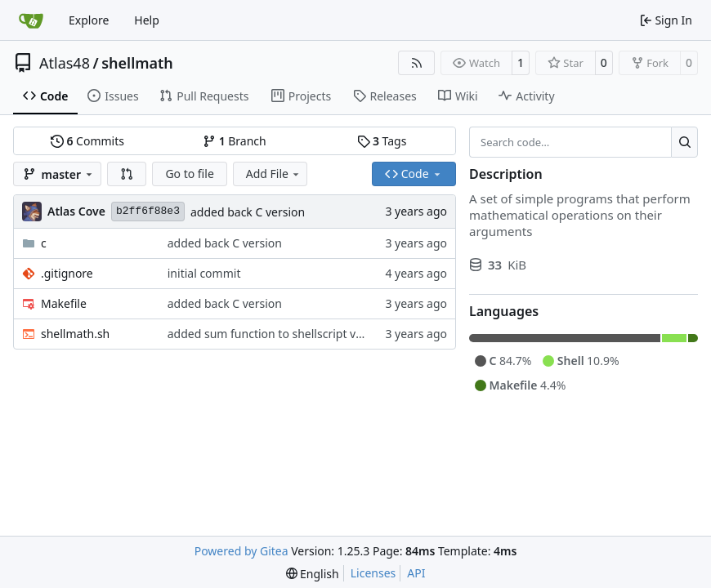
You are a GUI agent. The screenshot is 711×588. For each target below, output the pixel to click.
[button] (127, 174)
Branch (235, 141)
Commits (87, 141)
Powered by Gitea (241, 551)
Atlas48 (65, 63)
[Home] (31, 20)
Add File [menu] (274, 174)
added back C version (248, 212)
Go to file (189, 174)
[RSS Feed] (417, 63)
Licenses (373, 573)
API (416, 573)
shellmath (137, 63)
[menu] (313, 574)
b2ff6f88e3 (148, 211)
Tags (382, 141)
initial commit (204, 273)
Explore (89, 20)
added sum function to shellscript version (279, 334)
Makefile (64, 303)
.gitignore (67, 273)
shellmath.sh (75, 334)
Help (147, 20)
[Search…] (684, 142)
